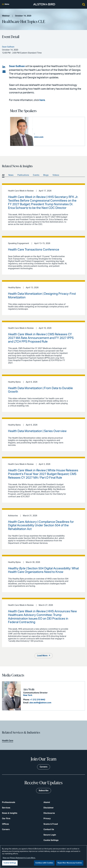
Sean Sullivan (17, 66)
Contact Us (49, 829)
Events (36, 175)
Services (6, 808)
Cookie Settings (51, 840)
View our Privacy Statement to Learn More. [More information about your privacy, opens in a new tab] (19, 858)
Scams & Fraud (51, 824)
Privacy (47, 819)
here (42, 100)
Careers (6, 829)
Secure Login (50, 835)
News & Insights (10, 813)
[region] (43, 857)
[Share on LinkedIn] (4, 67)
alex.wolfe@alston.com (40, 703)
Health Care (8, 740)
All (3, 175)
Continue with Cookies (44, 863)
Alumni (47, 802)
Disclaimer (49, 808)
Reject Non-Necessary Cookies (70, 863)
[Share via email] (4, 72)
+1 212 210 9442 (37, 700)
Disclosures (49, 813)
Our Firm (6, 819)
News (11, 175)
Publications (23, 175)
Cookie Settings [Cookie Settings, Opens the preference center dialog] (10, 863)
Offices (5, 824)
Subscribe (44, 790)
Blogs (46, 175)
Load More (42, 656)
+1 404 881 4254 (51, 134)
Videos (56, 175)
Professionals (9, 802)
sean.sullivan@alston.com (55, 137)
